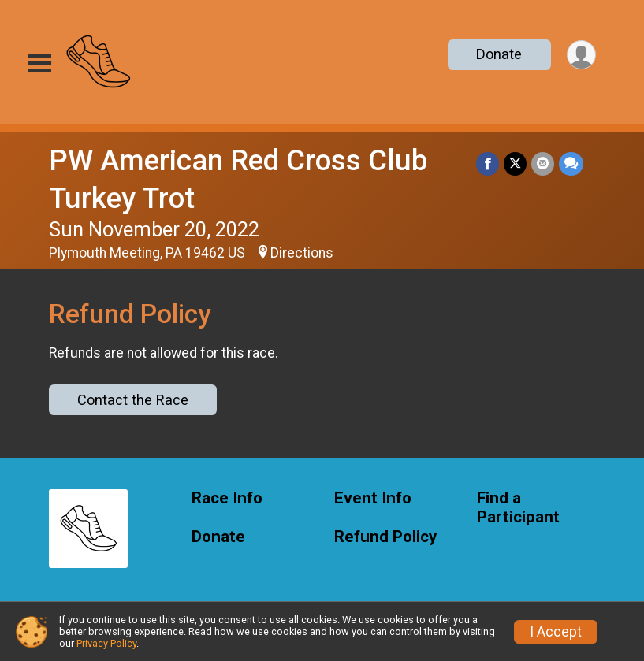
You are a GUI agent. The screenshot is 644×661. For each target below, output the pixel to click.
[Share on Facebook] (488, 163)
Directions (302, 253)
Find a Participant (518, 508)
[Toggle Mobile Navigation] (39, 63)
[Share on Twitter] (515, 163)
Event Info (373, 498)
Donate (499, 54)
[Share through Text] (571, 163)
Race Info (227, 498)
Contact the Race (133, 400)
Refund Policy (385, 537)
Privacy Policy (106, 643)
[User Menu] (581, 55)
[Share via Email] (543, 163)
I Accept (556, 632)
